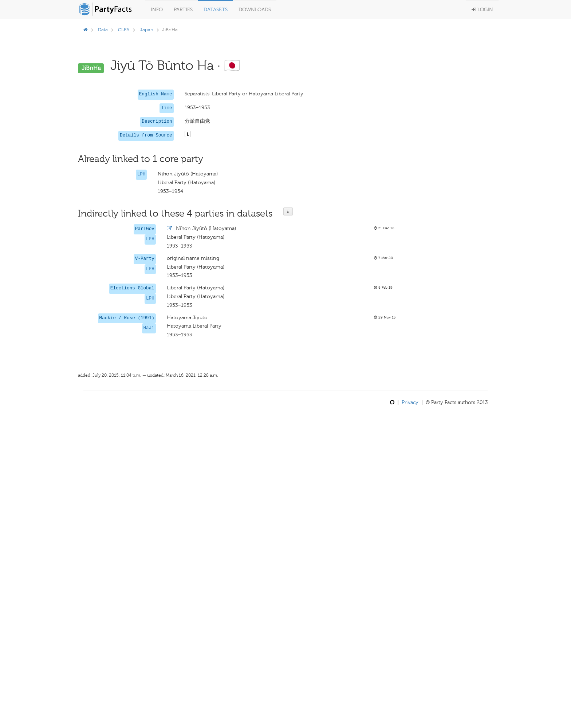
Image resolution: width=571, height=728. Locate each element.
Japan (147, 30)
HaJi (149, 328)
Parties (183, 10)
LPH (141, 174)
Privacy (410, 402)
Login (482, 10)
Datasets (216, 10)
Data (103, 30)
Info (157, 10)
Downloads (255, 10)
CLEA (124, 30)
